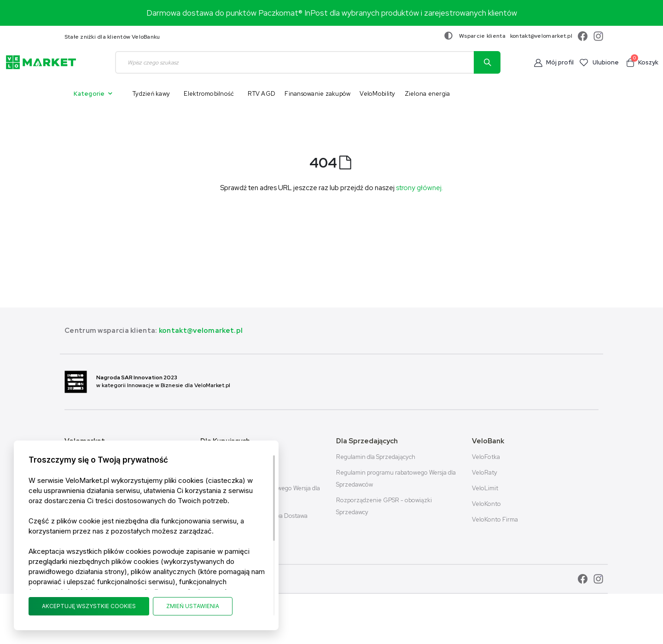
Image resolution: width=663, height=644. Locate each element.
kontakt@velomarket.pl (541, 36)
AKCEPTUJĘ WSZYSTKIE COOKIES (89, 606)
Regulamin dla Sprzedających (376, 457)
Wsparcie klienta (482, 36)
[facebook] (582, 36)
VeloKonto (486, 504)
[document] (146, 535)
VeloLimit (485, 488)
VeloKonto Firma (495, 519)
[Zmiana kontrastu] (448, 36)
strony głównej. (419, 188)
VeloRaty (485, 473)
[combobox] (308, 62)
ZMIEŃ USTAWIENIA (193, 606)
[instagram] (596, 36)
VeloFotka (486, 457)
